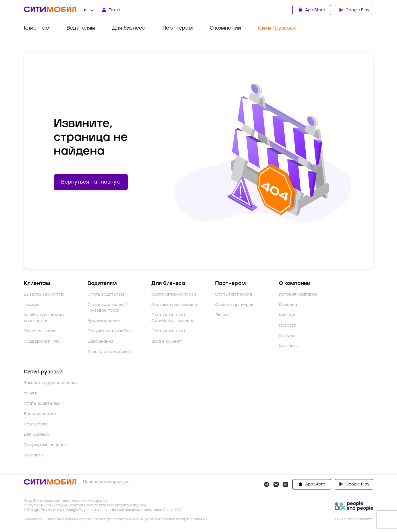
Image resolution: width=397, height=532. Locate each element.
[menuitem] (37, 30)
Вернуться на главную (91, 182)
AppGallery (354, 490)
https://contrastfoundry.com (123, 511)
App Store (312, 10)
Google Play (354, 9)
